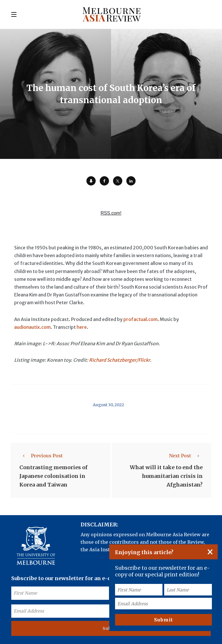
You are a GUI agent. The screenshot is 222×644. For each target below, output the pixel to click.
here (82, 327)
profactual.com (140, 319)
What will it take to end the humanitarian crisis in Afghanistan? (166, 476)
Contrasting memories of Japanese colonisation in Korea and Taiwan (53, 476)
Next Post (186, 456)
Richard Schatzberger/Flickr (120, 360)
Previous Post (41, 456)
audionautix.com (32, 327)
